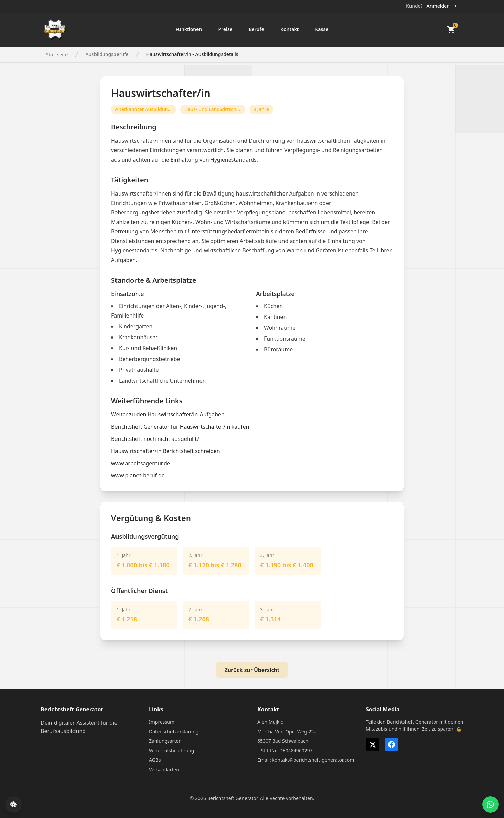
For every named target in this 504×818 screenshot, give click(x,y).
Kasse (322, 29)
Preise (225, 29)
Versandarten (164, 769)
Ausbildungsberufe (107, 54)
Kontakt (290, 29)
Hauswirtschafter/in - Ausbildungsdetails (192, 54)
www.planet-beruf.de (138, 475)
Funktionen (189, 29)
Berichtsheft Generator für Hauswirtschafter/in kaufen (180, 427)
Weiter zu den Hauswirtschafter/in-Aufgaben (168, 414)
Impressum (162, 722)
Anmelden (442, 6)
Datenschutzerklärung (174, 731)
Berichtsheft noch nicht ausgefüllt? (155, 439)
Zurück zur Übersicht (252, 670)
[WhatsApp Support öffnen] (490, 804)
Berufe (256, 29)
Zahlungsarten (165, 741)
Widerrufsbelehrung (172, 750)
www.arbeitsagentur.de (141, 463)
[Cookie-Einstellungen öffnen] (14, 804)
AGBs (155, 760)
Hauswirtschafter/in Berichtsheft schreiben (166, 451)
